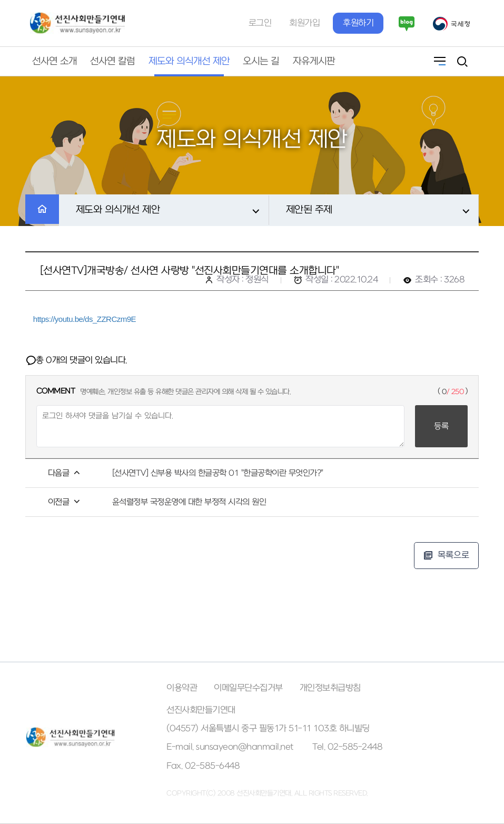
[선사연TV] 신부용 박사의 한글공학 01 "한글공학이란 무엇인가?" (218, 473)
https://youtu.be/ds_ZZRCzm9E (85, 319)
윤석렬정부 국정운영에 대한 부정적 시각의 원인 (189, 502)
